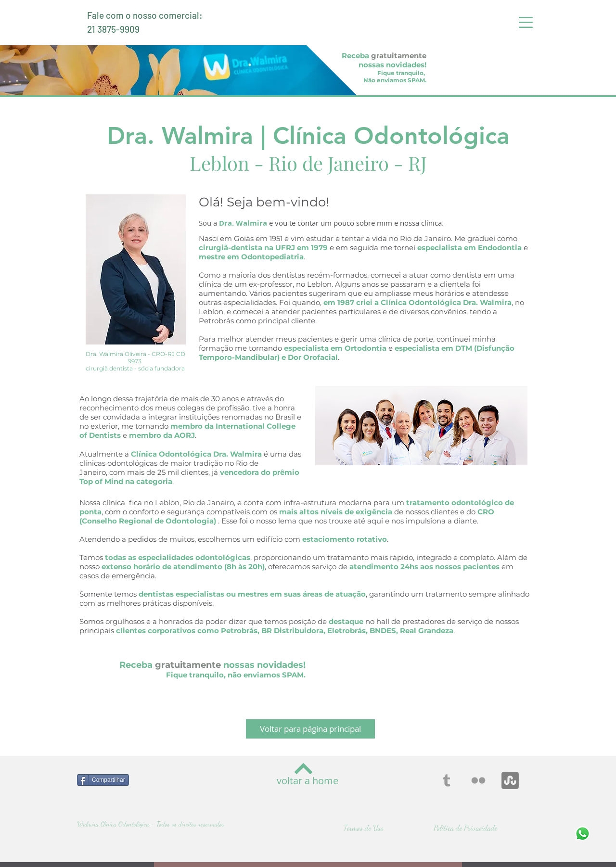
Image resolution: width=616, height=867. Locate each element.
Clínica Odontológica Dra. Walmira (446, 302)
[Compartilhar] (103, 780)
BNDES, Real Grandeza (411, 631)
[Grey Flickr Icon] (478, 780)
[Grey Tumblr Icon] (447, 780)
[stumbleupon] (510, 780)
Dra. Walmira (243, 223)
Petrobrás (239, 631)
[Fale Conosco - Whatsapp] (583, 834)
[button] (526, 22)
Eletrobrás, (347, 631)
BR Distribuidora (292, 631)
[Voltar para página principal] (310, 729)
